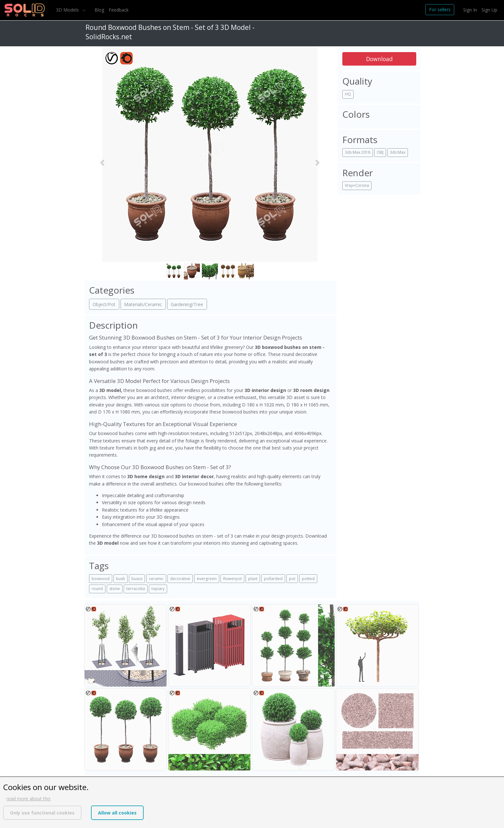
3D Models (68, 10)
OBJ (380, 152)
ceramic (156, 579)
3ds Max (398, 152)
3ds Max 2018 (358, 152)
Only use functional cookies (42, 813)
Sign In (470, 10)
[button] (102, 163)
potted (308, 579)
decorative (180, 579)
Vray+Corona (357, 185)
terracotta (136, 589)
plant (253, 579)
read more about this (28, 799)
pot (292, 579)
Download (379, 59)
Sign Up (489, 10)
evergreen (207, 579)
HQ (348, 94)
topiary (158, 589)
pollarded (273, 579)
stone (115, 589)
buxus (137, 579)
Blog (99, 10)
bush (121, 579)
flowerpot (232, 579)
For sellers (440, 9)
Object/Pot (104, 304)
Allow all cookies (117, 813)
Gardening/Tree (187, 304)
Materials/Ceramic (143, 304)
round (97, 589)
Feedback (119, 10)
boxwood (101, 579)
